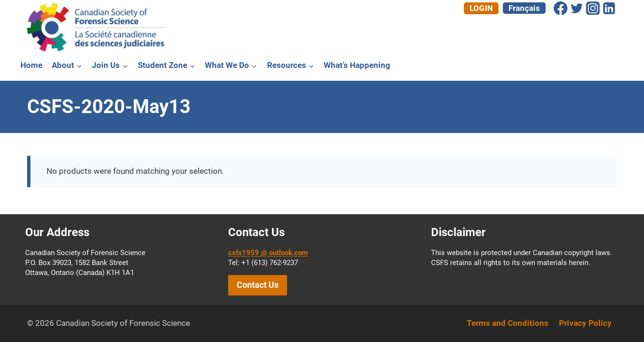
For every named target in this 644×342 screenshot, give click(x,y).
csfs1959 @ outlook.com (268, 253)
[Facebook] (561, 8)
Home (31, 65)
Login (481, 8)
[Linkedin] (609, 8)
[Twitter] (577, 8)
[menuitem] (524, 8)
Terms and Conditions (508, 323)
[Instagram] (593, 8)
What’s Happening (357, 65)
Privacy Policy (585, 323)
